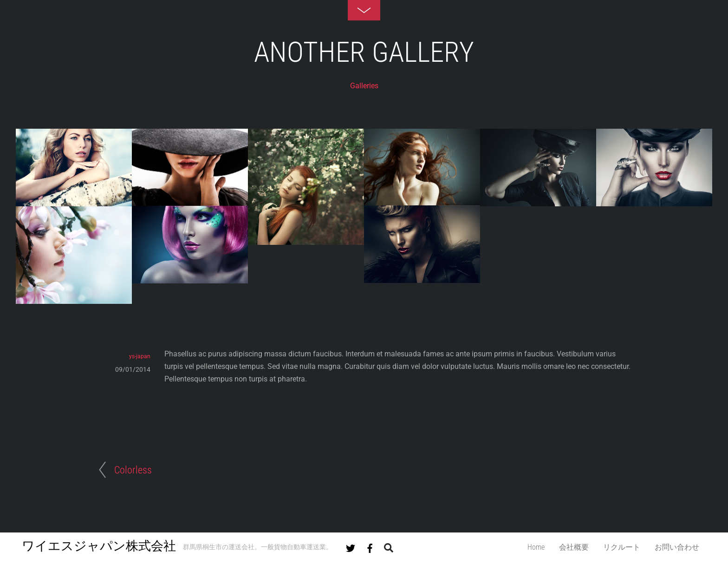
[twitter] (351, 546)
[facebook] (370, 546)
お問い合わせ (677, 547)
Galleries (364, 86)
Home (536, 547)
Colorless (133, 470)
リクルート (622, 547)
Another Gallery (364, 52)
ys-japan (140, 356)
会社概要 (574, 547)
